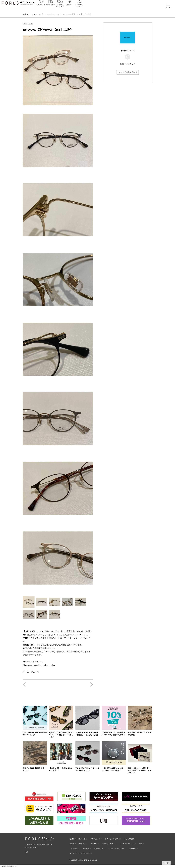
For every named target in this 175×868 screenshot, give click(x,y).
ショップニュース (52, 14)
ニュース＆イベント (79, 8)
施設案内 (70, 7)
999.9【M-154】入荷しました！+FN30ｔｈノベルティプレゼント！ (140, 770)
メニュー (169, 7)
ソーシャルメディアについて (80, 853)
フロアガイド (41, 7)
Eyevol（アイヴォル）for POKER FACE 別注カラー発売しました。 (61, 735)
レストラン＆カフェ (112, 839)
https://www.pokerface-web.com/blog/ (39, 665)
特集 (141, 844)
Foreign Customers (7, 866)
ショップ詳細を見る (127, 72)
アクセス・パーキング (60, 8)
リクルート (74, 848)
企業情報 (86, 848)
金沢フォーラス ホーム (32, 14)
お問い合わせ (99, 848)
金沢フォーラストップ (78, 839)
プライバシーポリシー (117, 848)
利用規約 (133, 848)
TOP (167, 863)
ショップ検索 (51, 7)
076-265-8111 (33, 847)
